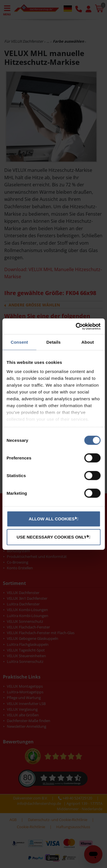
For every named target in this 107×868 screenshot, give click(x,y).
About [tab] (88, 342)
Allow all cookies (53, 519)
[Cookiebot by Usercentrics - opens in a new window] (76, 326)
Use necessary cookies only (53, 537)
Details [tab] (54, 342)
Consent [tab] (19, 342)
